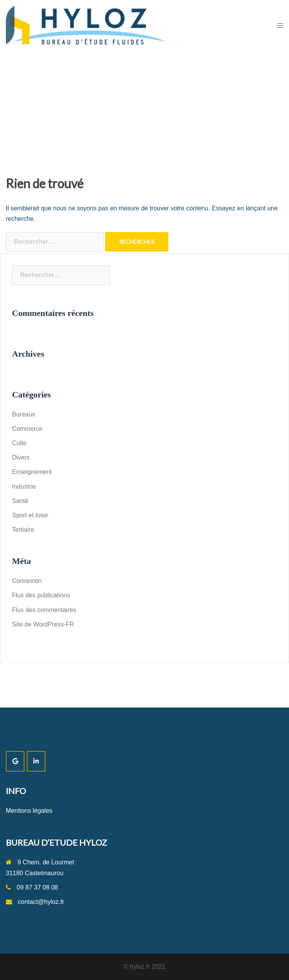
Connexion (27, 581)
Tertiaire (23, 530)
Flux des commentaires (44, 610)
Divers (21, 457)
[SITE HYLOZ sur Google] (15, 761)
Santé (20, 501)
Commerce (27, 429)
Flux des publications (41, 595)
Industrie (24, 487)
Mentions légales (29, 811)
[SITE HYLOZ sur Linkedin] (36, 761)
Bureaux (24, 414)
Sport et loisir (30, 515)
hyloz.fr (140, 967)
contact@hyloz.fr (41, 902)
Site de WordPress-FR (43, 624)
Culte (19, 443)
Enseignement (32, 472)
